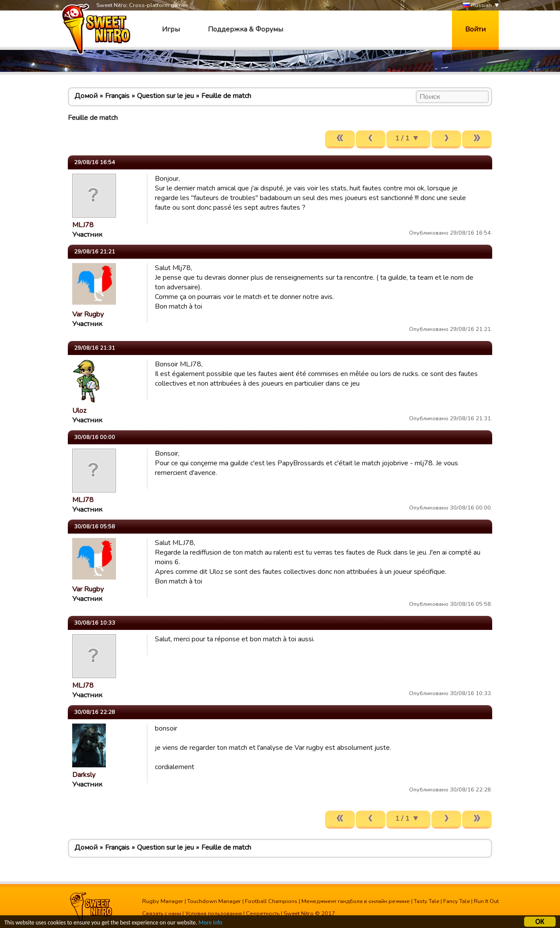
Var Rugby (88, 314)
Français (117, 96)
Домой (86, 96)
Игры (171, 29)
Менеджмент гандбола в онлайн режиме (356, 901)
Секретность (263, 914)
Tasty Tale (427, 901)
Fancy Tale (457, 901)
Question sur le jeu (165, 96)
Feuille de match (226, 96)
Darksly (84, 775)
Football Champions (271, 901)
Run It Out (486, 901)
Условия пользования (213, 914)
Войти (475, 29)
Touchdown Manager (214, 901)
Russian (477, 5)
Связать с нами (162, 914)
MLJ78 (83, 225)
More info (210, 923)
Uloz (79, 411)
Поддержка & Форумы (245, 29)
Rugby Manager (163, 901)
